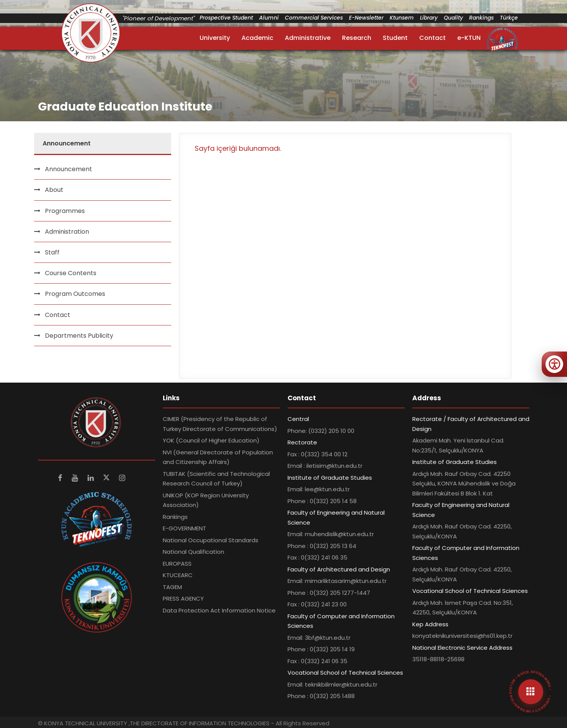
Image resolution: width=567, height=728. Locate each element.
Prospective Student (226, 18)
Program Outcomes (75, 294)
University (215, 38)
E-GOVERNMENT (184, 528)
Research (357, 38)
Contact (432, 38)
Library (429, 18)
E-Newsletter (366, 18)
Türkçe (509, 18)
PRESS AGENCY (183, 598)
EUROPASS (177, 564)
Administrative (308, 38)
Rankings (481, 18)
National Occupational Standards (211, 540)
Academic (257, 38)
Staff (52, 252)
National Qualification (193, 552)
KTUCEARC (178, 575)
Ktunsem (402, 18)
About (54, 190)
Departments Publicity (79, 336)
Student (395, 38)
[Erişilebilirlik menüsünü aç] (554, 364)
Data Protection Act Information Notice (219, 610)
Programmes (65, 211)
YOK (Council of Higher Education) (211, 440)
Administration (67, 232)
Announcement (69, 169)
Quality (453, 18)
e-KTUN (469, 38)
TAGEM (172, 587)
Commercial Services (314, 18)
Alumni (269, 18)
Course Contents (71, 273)
